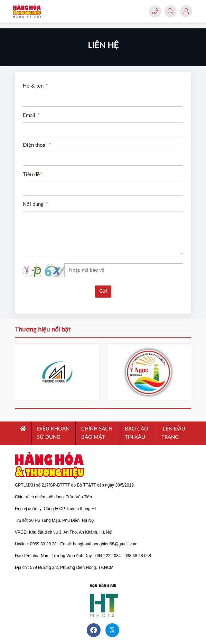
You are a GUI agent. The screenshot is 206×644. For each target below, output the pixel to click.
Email (31, 115)
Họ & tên (35, 86)
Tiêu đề (32, 175)
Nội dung (35, 204)
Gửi (103, 291)
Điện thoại (36, 145)
